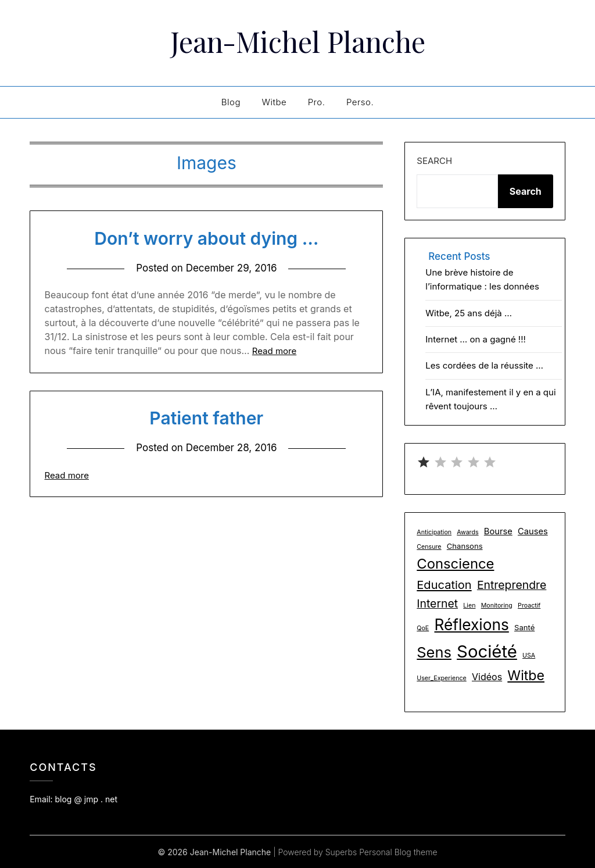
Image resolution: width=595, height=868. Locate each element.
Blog (231, 101)
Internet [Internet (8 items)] (437, 603)
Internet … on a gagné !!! (476, 339)
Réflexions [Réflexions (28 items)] (471, 624)
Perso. (360, 101)
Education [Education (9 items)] (444, 584)
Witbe (274, 101)
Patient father (206, 417)
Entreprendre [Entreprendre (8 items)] (512, 584)
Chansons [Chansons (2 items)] (465, 545)
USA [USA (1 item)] (529, 655)
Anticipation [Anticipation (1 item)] (434, 532)
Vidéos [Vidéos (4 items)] (487, 676)
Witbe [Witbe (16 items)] (526, 675)
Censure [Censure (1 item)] (429, 546)
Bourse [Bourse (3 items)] (498, 531)
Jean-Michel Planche (298, 41)
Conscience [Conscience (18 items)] (455, 563)
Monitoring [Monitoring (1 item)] (497, 605)
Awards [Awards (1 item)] (467, 532)
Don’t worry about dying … (206, 238)
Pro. (317, 101)
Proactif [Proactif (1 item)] (529, 605)
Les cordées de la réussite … (484, 365)
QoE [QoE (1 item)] (423, 628)
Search (434, 160)
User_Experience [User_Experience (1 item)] (441, 678)
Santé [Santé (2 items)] (524, 627)
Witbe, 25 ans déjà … (469, 312)
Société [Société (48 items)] (487, 651)
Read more (274, 350)
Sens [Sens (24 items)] (434, 651)
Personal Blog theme (398, 851)
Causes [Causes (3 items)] (533, 531)
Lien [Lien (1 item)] (469, 605)
